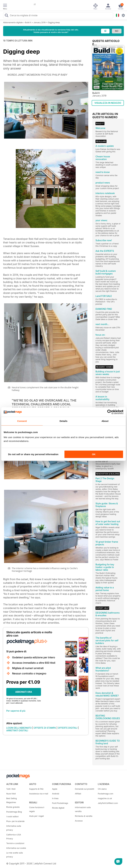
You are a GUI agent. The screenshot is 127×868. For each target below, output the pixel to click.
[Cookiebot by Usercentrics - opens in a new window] (110, 412)
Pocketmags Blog (14, 812)
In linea (55, 798)
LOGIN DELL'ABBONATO (19, 728)
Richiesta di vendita (84, 816)
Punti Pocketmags (60, 803)
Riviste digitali (58, 808)
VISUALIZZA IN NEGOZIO (108, 103)
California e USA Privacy (14, 837)
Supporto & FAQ (36, 789)
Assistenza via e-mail (39, 794)
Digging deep (54, 22)
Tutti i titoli (11, 789)
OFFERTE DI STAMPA (45, 728)
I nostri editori (12, 817)
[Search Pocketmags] (6, 16)
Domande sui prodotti (85, 789)
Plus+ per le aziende (15, 821)
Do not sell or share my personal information (33, 454)
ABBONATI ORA (24, 692)
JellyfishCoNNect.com (108, 803)
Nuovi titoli (11, 794)
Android (55, 794)
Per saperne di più (16, 711)
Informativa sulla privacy (14, 828)
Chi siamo (102, 789)
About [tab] (105, 421)
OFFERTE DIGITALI (68, 728)
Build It (28, 22)
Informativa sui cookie (16, 848)
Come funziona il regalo (37, 809)
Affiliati (78, 794)
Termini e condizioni (15, 843)
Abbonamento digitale (13, 22)
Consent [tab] (22, 421)
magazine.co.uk (105, 798)
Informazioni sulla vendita (83, 809)
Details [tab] (63, 421)
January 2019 (39, 22)
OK (94, 454)
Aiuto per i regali (36, 816)
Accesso (79, 821)
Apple (55, 789)
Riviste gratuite (13, 807)
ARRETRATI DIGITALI (17, 730)
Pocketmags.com (106, 794)
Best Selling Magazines (12, 800)
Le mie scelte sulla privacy (14, 855)
